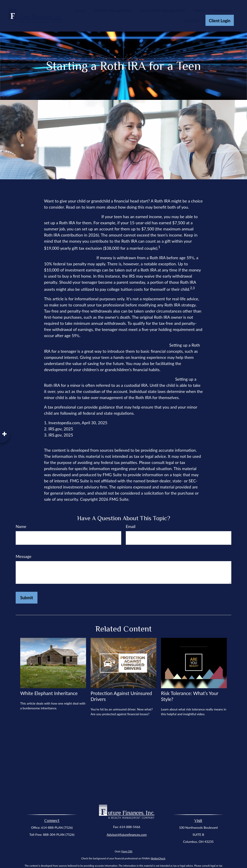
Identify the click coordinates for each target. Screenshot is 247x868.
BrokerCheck (158, 858)
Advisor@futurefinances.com (127, 835)
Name (21, 526)
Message (23, 556)
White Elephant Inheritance (49, 693)
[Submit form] (27, 598)
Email (131, 526)
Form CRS (127, 851)
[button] (80, 10)
